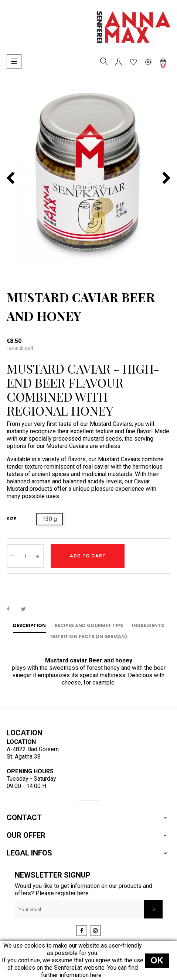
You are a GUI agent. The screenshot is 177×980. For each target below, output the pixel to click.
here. (96, 975)
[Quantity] (25, 556)
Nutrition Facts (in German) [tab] (89, 636)
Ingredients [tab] (148, 625)
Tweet (27, 609)
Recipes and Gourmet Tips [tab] (89, 625)
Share (12, 609)
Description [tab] (29, 625)
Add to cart (88, 556)
